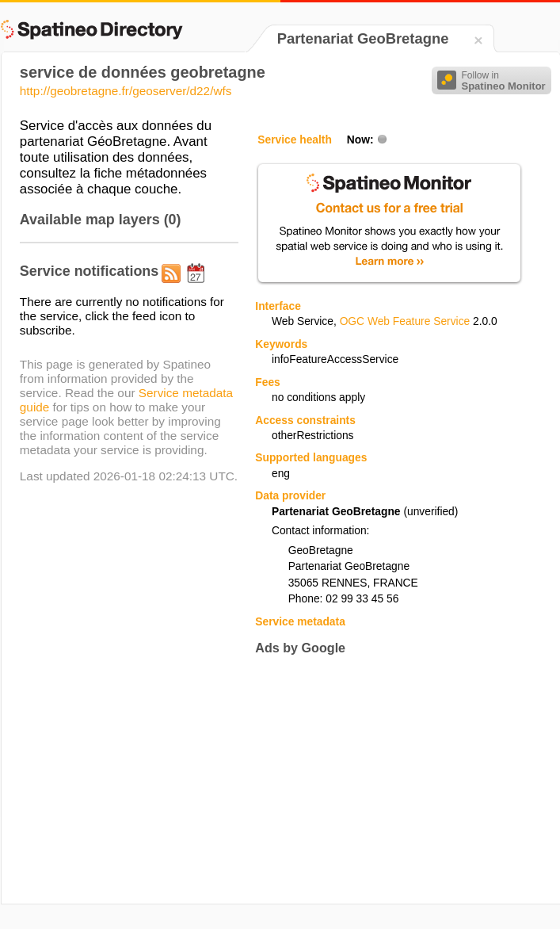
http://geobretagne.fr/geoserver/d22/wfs (126, 91)
